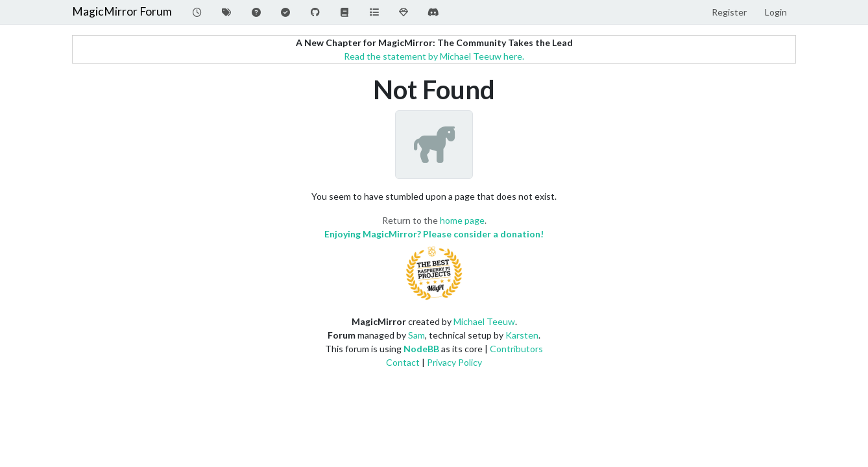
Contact (403, 362)
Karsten (522, 335)
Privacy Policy (454, 362)
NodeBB (421, 349)
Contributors (516, 349)
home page (462, 220)
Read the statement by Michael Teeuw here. (434, 56)
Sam (416, 335)
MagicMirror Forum (122, 11)
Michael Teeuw (484, 321)
